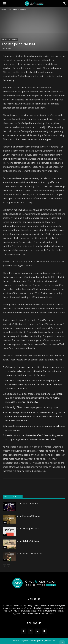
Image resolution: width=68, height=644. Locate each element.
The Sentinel (13, 10)
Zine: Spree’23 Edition (28, 504)
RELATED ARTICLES (13, 497)
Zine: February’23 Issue (28, 516)
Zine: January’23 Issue (28, 528)
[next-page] (8, 566)
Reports (23, 10)
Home (4, 10)
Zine (5, 510)
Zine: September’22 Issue (30, 553)
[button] (4, 4)
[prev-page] (4, 566)
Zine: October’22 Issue (28, 541)
